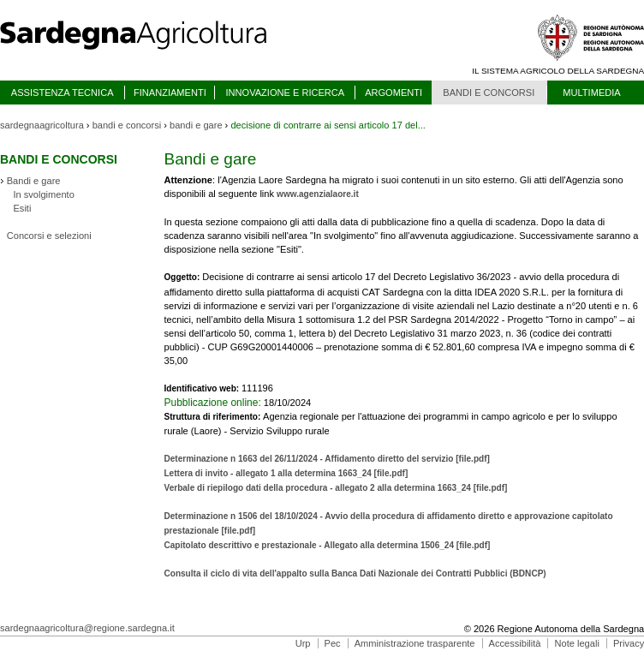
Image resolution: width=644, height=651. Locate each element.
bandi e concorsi (127, 125)
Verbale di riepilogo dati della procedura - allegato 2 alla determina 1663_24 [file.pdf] (335, 488)
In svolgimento (43, 194)
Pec (333, 643)
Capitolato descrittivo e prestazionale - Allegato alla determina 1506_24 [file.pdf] (327, 545)
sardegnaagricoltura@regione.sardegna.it (87, 628)
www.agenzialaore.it (318, 194)
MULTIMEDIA (591, 93)
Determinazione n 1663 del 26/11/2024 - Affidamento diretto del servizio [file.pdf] (326, 459)
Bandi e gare (34, 181)
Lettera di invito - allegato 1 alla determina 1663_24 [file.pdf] (286, 473)
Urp (303, 643)
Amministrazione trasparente (415, 643)
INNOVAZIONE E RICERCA (285, 93)
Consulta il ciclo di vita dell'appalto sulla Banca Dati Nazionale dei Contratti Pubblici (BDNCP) (355, 573)
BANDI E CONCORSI (489, 93)
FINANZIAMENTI (170, 93)
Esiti (22, 208)
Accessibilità (515, 643)
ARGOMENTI (394, 93)
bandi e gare (196, 125)
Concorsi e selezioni (49, 236)
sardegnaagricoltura (42, 125)
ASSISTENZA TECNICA (63, 93)
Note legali (577, 643)
